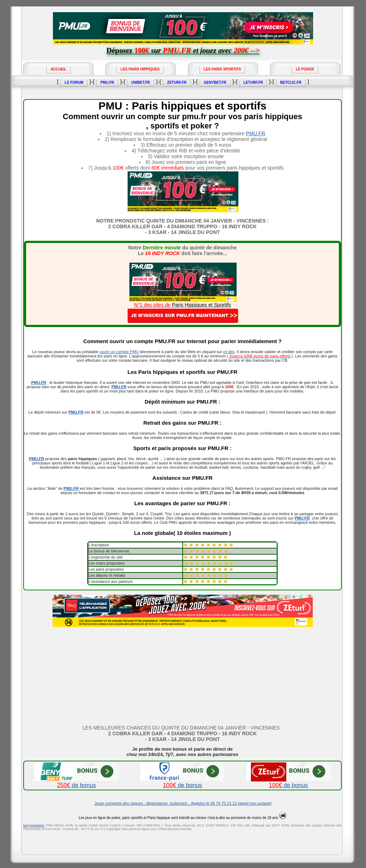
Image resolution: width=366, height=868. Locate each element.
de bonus (76, 782)
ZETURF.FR (177, 82)
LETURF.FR (253, 82)
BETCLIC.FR (291, 82)
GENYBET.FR (215, 82)
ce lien (229, 352)
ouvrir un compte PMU (119, 352)
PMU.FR (107, 82)
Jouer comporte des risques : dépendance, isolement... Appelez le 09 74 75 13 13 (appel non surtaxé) (183, 803)
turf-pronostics (34, 825)
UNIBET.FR (140, 82)
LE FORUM (74, 82)
